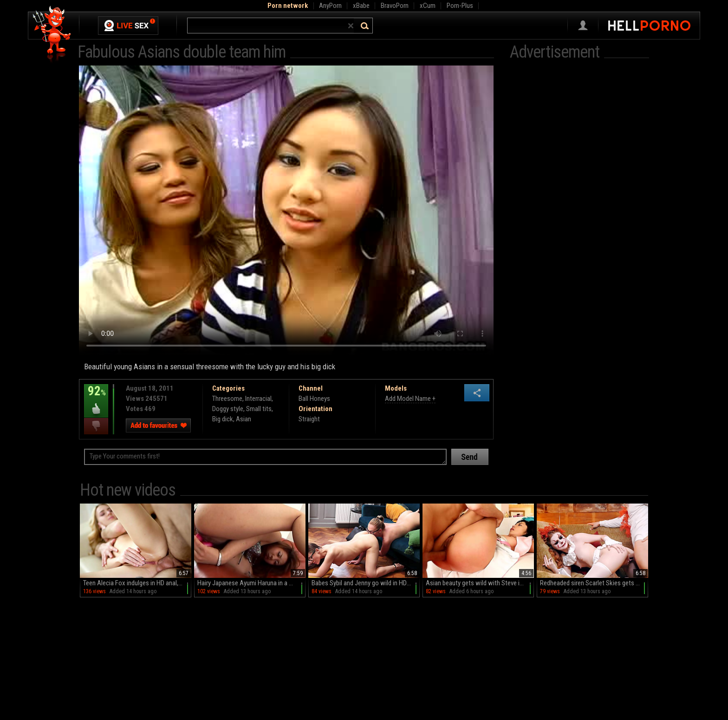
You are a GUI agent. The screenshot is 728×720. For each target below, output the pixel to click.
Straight (309, 419)
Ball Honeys (314, 399)
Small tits (259, 409)
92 (96, 398)
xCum (428, 6)
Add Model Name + (410, 399)
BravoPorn (395, 6)
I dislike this (96, 426)
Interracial (258, 399)
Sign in (583, 26)
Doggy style (228, 409)
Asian (244, 419)
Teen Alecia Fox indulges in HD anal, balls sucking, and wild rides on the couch (137, 583)
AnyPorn (330, 6)
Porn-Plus (460, 6)
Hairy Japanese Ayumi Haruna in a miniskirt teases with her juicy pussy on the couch (251, 583)
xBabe (361, 6)
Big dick (223, 419)
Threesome (227, 399)
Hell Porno (52, 35)
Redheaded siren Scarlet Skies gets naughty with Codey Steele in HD (594, 583)
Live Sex (128, 26)
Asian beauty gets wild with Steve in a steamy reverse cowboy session (480, 583)
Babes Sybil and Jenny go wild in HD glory (366, 583)
